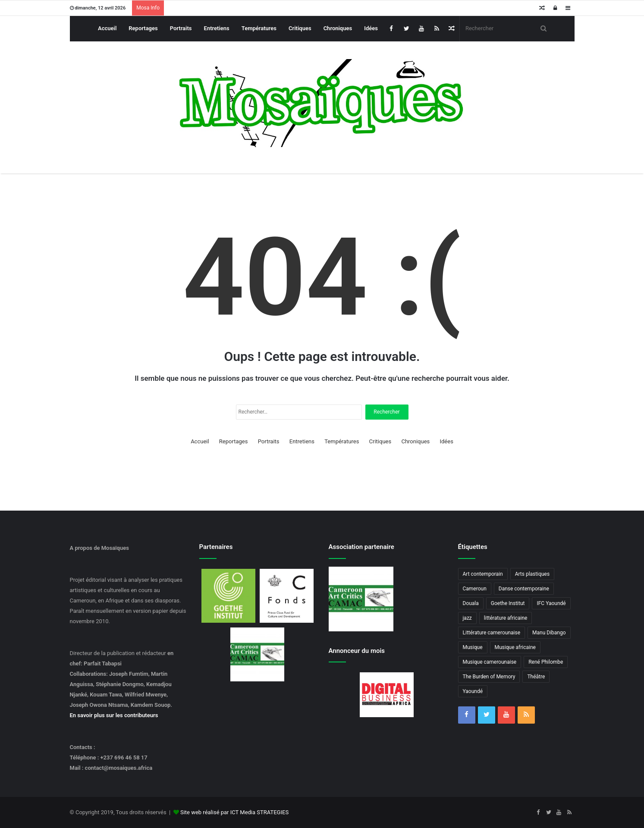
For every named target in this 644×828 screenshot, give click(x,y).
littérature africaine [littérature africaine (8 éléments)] (506, 618)
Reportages (143, 28)
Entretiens (217, 28)
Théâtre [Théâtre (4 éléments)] (536, 677)
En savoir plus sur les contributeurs (114, 715)
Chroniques (338, 28)
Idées (371, 28)
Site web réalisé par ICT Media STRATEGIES (234, 812)
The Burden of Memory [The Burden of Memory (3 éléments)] (489, 677)
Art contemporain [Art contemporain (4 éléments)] (483, 574)
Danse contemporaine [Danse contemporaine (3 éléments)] (524, 589)
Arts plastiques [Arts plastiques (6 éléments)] (532, 574)
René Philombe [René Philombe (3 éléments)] (546, 662)
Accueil (107, 28)
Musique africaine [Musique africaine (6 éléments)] (515, 647)
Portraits (181, 28)
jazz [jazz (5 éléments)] (467, 618)
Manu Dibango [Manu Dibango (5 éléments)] (549, 633)
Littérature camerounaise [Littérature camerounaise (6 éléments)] (492, 633)
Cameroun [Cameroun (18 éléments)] (475, 589)
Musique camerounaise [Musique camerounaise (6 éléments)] (490, 662)
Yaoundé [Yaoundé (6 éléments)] (473, 691)
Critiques (300, 28)
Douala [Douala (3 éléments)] (471, 603)
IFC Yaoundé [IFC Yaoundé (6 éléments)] (551, 603)
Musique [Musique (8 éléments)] (473, 647)
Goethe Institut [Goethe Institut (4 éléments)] (508, 603)
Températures (259, 28)
